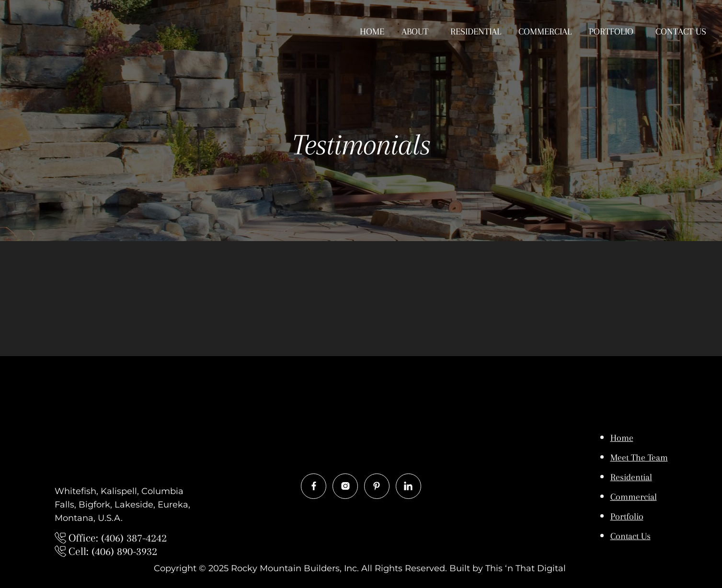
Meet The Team (639, 458)
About (415, 32)
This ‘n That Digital (527, 568)
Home (372, 32)
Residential (476, 32)
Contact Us (681, 32)
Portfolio (611, 32)
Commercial (545, 32)
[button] (417, 32)
